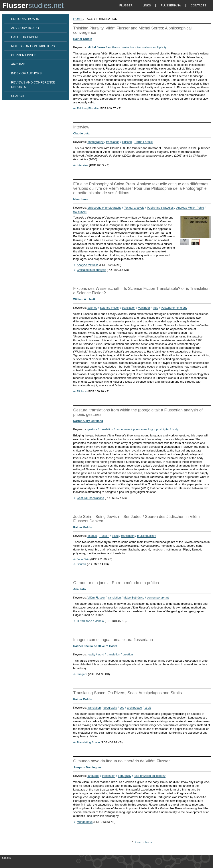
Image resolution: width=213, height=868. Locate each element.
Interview (83, 165)
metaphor (129, 47)
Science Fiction (110, 308)
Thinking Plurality (88, 108)
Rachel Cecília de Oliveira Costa (95, 646)
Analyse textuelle (88, 265)
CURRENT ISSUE (24, 55)
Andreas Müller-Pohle (190, 208)
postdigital (163, 429)
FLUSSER (126, 5)
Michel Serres (96, 47)
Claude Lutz (81, 133)
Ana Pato (79, 589)
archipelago (134, 708)
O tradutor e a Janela (90, 621)
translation (144, 47)
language (93, 776)
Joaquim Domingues (87, 767)
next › (141, 842)
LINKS (147, 5)
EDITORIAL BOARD (25, 19)
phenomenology (143, 429)
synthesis (114, 47)
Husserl (127, 142)
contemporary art (158, 598)
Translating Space (88, 742)
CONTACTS (198, 5)
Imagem (82, 674)
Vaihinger (144, 308)
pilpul (115, 536)
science (92, 308)
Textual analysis (134, 208)
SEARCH (18, 96)
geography (110, 708)
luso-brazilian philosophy (150, 776)
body (175, 429)
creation (128, 654)
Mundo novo (85, 822)
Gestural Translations (90, 498)
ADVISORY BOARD (25, 28)
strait (148, 708)
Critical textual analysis (91, 270)
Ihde (155, 308)
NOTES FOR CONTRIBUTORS (33, 46)
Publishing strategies (160, 208)
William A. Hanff (84, 299)
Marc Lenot (81, 199)
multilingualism (147, 536)
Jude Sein (83, 559)
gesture (92, 429)
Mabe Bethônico (134, 598)
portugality (125, 776)
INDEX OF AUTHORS (26, 73)
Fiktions (82, 391)
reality (91, 654)
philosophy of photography (104, 208)
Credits (6, 858)
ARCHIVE (18, 64)
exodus (92, 536)
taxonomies (123, 429)
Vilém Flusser (96, 598)
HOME (78, 19)
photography (95, 142)
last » (148, 842)
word (101, 654)
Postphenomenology (174, 308)
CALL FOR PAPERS (25, 37)
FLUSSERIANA (171, 5)
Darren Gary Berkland (88, 421)
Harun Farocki (144, 142)
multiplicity (160, 47)
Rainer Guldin (83, 39)
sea (122, 708)
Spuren (81, 564)
